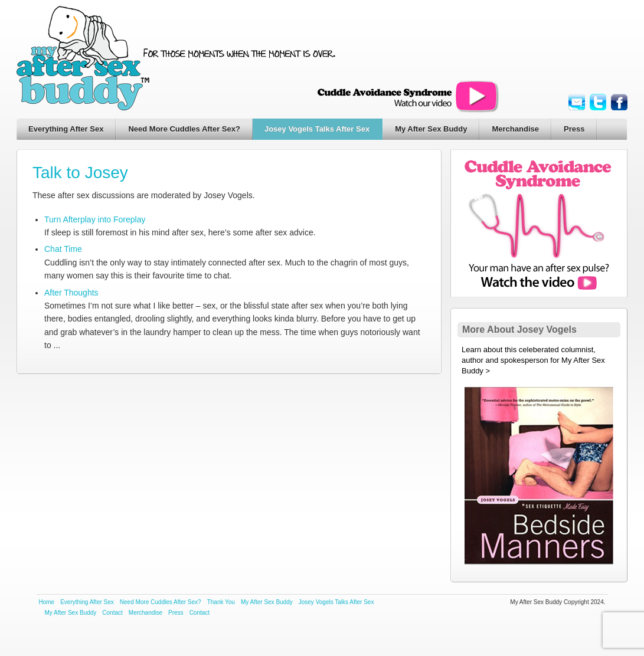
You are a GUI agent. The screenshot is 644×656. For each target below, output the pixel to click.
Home (47, 602)
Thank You (221, 602)
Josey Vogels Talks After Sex (317, 129)
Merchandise (515, 129)
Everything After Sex (66, 129)
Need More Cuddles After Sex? (184, 129)
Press (574, 129)
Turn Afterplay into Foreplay (95, 219)
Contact (112, 613)
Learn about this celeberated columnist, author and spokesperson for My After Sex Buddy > (533, 360)
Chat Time (63, 249)
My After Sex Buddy (431, 129)
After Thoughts (71, 293)
